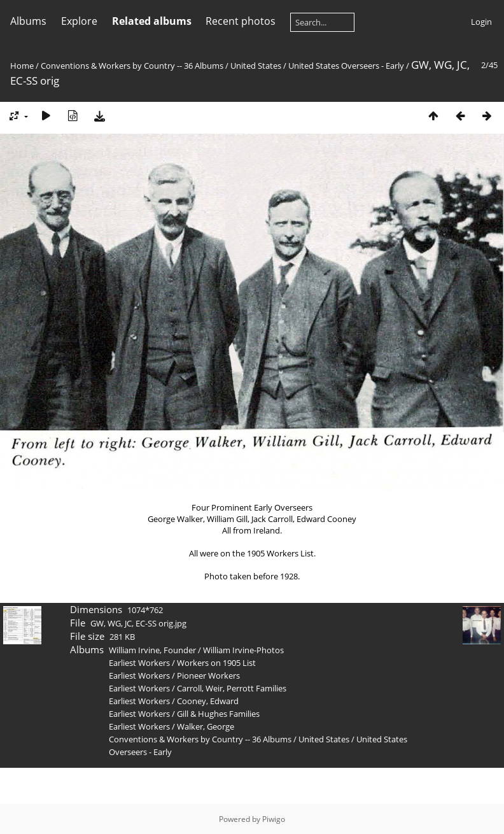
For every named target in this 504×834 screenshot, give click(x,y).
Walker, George (206, 726)
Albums (28, 21)
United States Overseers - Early (346, 66)
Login (481, 22)
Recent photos (241, 21)
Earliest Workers (139, 663)
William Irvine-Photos (243, 650)
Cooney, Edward (208, 701)
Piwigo (274, 819)
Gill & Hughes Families (218, 714)
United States (257, 66)
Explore (79, 21)
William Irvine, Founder (152, 650)
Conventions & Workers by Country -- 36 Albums (132, 66)
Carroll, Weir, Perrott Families (232, 688)
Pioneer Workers (208, 675)
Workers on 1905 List (216, 663)
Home (22, 66)
